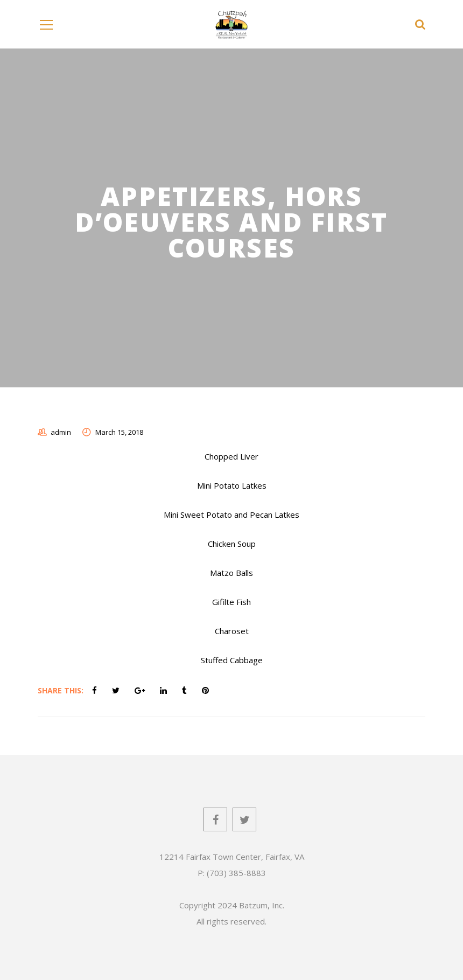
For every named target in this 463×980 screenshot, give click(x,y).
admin (61, 432)
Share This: (61, 690)
